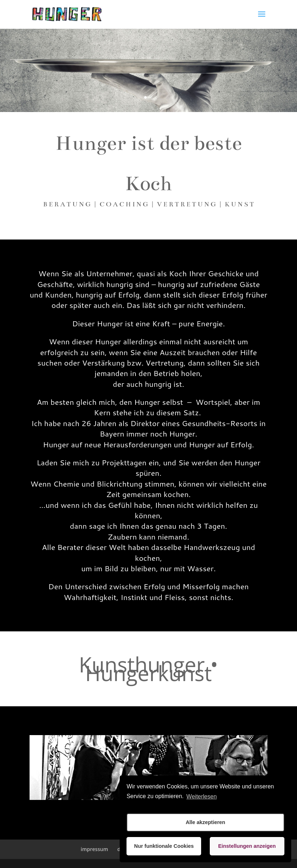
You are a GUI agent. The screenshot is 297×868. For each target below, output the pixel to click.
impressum (94, 849)
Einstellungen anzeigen (247, 846)
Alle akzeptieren (205, 822)
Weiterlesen (201, 797)
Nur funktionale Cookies (164, 846)
